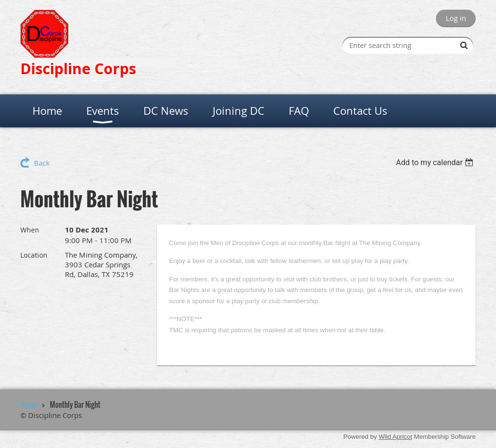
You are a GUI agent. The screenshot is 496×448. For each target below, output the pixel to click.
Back (42, 163)
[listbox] (436, 162)
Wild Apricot (395, 437)
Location (34, 255)
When (30, 230)
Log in (456, 18)
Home (29, 404)
